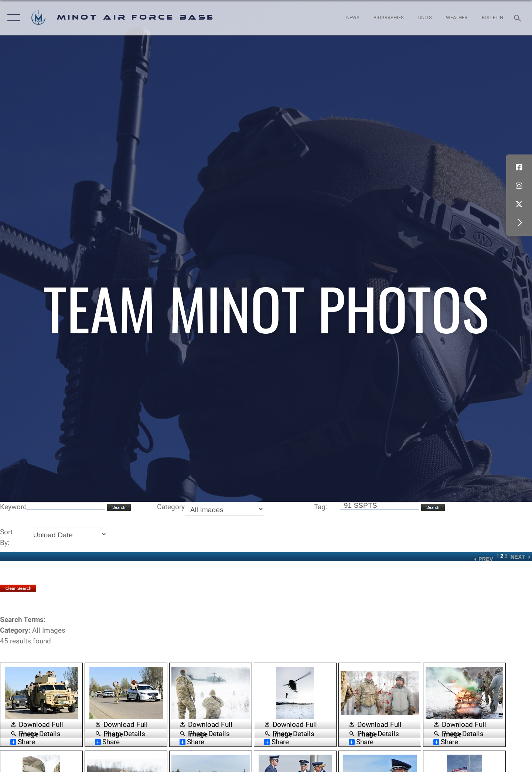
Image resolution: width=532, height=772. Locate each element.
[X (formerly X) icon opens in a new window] (519, 204)
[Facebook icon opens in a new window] (519, 167)
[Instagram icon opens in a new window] (519, 186)
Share (23, 742)
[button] (12, 18)
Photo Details (40, 733)
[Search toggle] (519, 17)
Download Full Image (41, 725)
